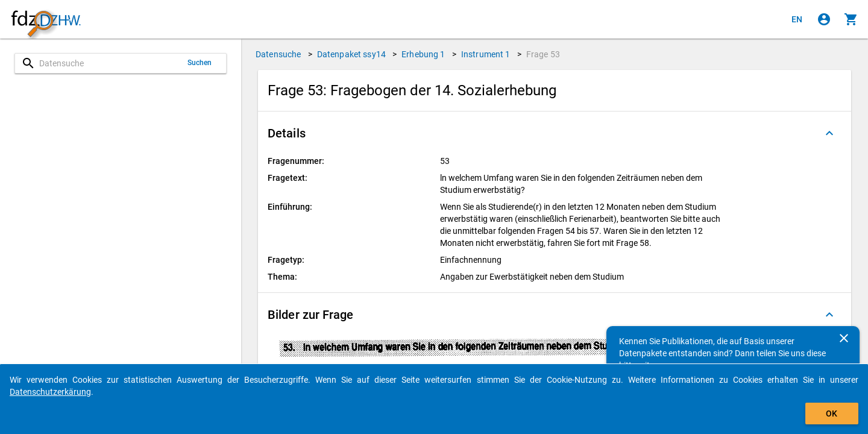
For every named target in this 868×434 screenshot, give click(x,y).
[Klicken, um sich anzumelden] (824, 19)
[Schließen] (844, 338)
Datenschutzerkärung (50, 392)
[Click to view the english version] (797, 19)
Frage (543, 54)
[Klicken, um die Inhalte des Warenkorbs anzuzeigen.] (851, 19)
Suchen (200, 63)
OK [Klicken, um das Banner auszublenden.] (832, 414)
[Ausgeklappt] (829, 133)
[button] (555, 133)
